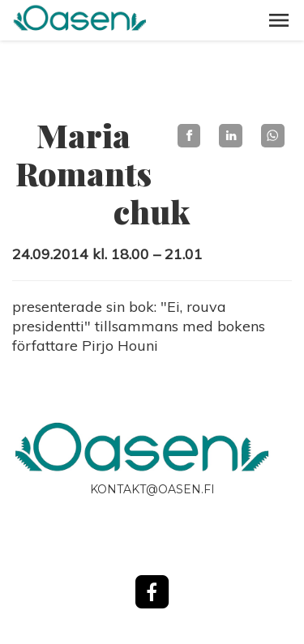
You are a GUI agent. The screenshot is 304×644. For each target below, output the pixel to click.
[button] (279, 20)
